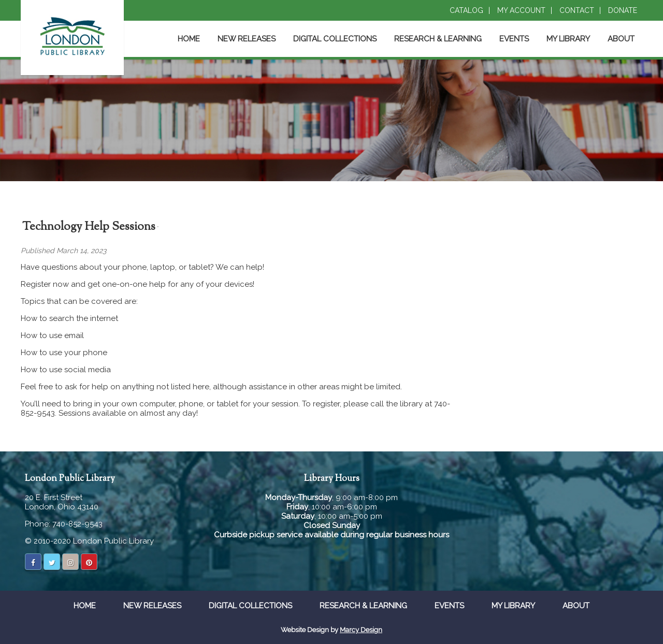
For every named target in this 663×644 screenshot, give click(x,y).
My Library (568, 39)
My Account (521, 10)
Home (189, 39)
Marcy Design (361, 630)
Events (514, 39)
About (621, 39)
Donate (623, 10)
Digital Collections (335, 39)
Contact (577, 10)
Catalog (466, 10)
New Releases (247, 39)
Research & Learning (438, 39)
